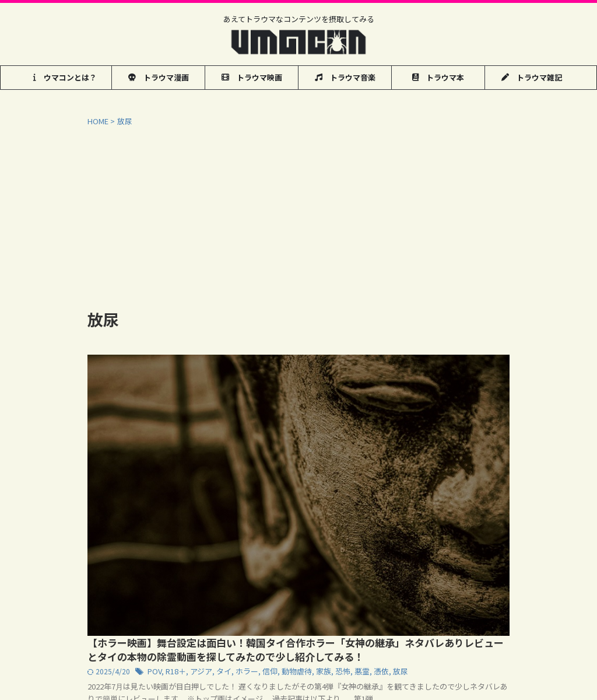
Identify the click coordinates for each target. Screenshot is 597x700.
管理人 (303, 608)
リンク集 (264, 608)
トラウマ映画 (252, 77)
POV (338, 407)
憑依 (314, 419)
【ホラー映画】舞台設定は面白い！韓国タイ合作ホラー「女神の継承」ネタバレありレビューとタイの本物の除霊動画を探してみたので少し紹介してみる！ (388, 377)
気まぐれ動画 (157, 608)
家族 (498, 407)
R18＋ (359, 407)
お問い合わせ (214, 608)
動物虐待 (473, 407)
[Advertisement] (298, 215)
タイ (405, 407)
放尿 (332, 419)
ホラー (426, 407)
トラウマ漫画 (159, 77)
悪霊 (296, 419)
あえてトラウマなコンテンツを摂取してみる (299, 630)
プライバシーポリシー (363, 608)
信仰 (448, 407)
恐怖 (278, 419)
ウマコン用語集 (97, 608)
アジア (383, 407)
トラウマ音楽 (345, 77)
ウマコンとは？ (65, 77)
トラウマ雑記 (532, 77)
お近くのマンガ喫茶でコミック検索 (468, 608)
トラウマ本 (438, 77)
